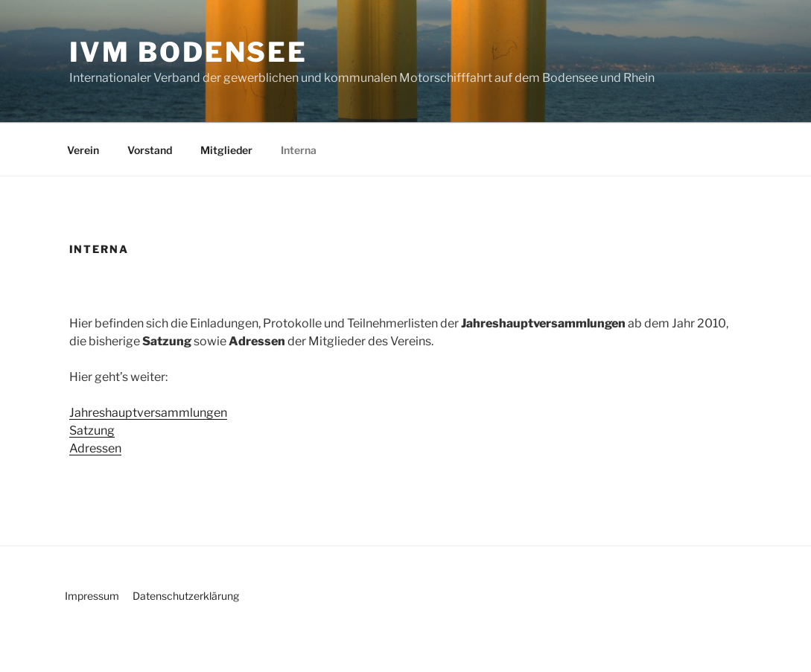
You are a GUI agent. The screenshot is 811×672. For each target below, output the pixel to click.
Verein (83, 150)
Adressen (95, 448)
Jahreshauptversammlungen (148, 413)
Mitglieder (226, 150)
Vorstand (150, 150)
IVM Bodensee (189, 52)
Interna (299, 150)
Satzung (92, 431)
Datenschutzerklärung (186, 596)
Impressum (92, 596)
